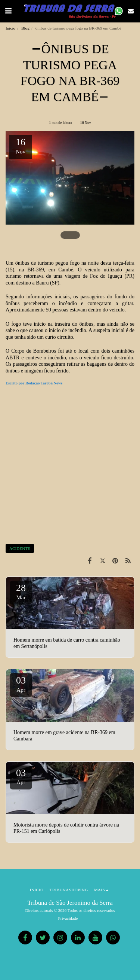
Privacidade (68, 918)
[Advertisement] (70, 466)
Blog (25, 28)
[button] (8, 11)
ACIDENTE (20, 548)
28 (21, 591)
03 (21, 684)
